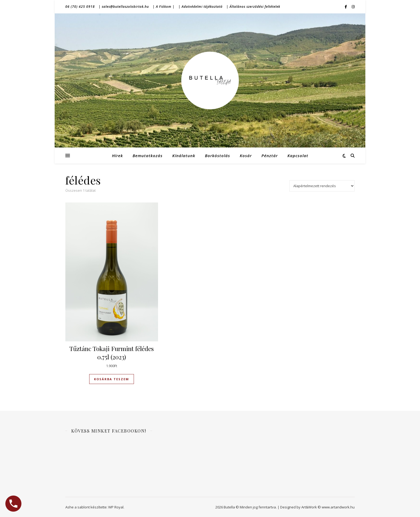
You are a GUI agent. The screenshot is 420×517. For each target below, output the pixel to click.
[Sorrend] (322, 186)
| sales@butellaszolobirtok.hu (124, 7)
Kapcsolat (298, 156)
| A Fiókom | (164, 7)
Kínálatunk (184, 156)
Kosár (246, 156)
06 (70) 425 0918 (80, 7)
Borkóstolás (217, 156)
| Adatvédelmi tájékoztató (200, 7)
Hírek (117, 156)
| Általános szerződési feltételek (253, 7)
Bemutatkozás (148, 156)
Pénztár (270, 156)
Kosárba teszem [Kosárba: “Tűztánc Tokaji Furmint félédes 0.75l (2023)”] (112, 379)
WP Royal (116, 507)
